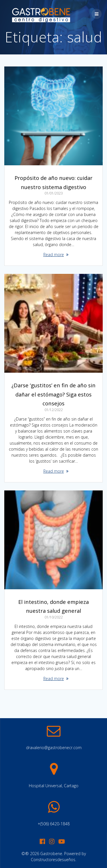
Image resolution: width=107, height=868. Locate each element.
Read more (54, 255)
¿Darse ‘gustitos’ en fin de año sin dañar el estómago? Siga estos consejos (53, 394)
